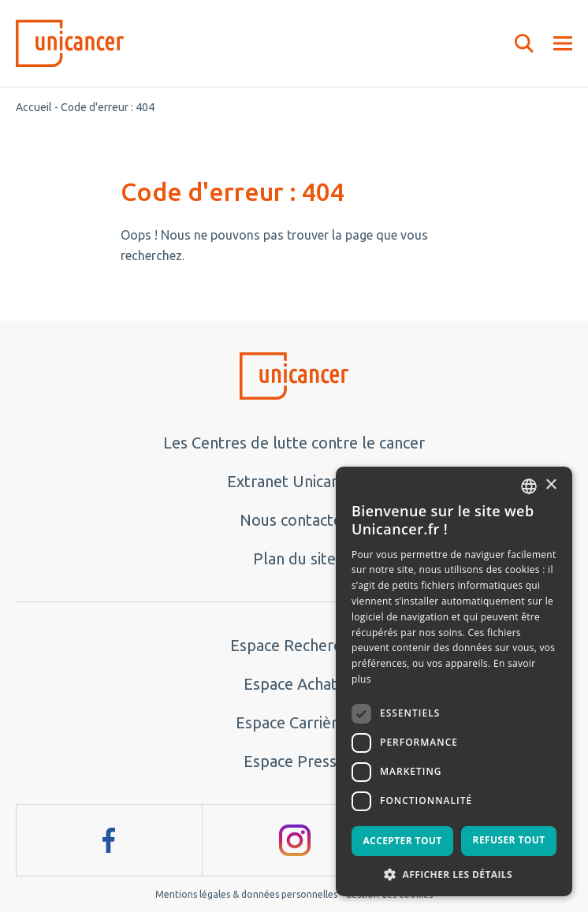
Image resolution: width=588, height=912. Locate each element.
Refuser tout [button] (509, 840)
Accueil (34, 107)
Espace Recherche (294, 645)
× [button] (551, 485)
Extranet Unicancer (294, 481)
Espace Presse (294, 761)
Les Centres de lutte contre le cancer (294, 443)
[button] (454, 873)
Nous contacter (294, 520)
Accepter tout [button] (402, 841)
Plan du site (294, 558)
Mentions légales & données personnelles (246, 894)
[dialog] (454, 681)
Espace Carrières (294, 722)
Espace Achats (294, 684)
